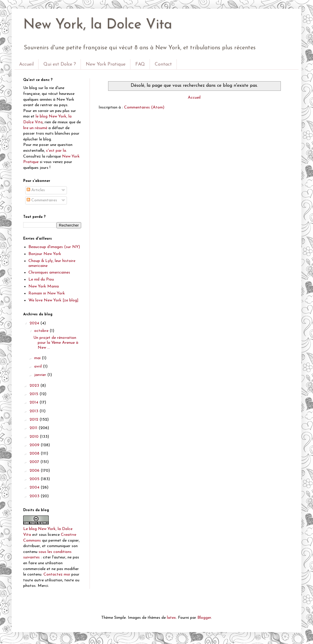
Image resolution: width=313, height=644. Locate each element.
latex (171, 618)
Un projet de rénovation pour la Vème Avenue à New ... (56, 343)
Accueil (26, 64)
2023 (35, 386)
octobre (42, 331)
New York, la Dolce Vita (98, 25)
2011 (34, 428)
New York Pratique (106, 64)
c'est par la (56, 151)
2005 (35, 479)
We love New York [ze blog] (53, 300)
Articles (36, 190)
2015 (34, 394)
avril (39, 367)
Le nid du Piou (41, 280)
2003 (35, 496)
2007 (35, 462)
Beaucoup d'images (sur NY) (54, 247)
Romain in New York (47, 293)
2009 (35, 445)
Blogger (204, 618)
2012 (34, 420)
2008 (35, 454)
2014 (34, 402)
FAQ (140, 64)
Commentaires (42, 200)
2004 (35, 487)
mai (38, 358)
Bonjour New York (45, 254)
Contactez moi (57, 575)
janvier (41, 375)
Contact (163, 64)
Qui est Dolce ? (60, 64)
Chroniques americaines (49, 273)
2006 (35, 471)
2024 (35, 323)
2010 (35, 437)
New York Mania (44, 286)
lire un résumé (35, 128)
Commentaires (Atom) (144, 107)
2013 (34, 411)
